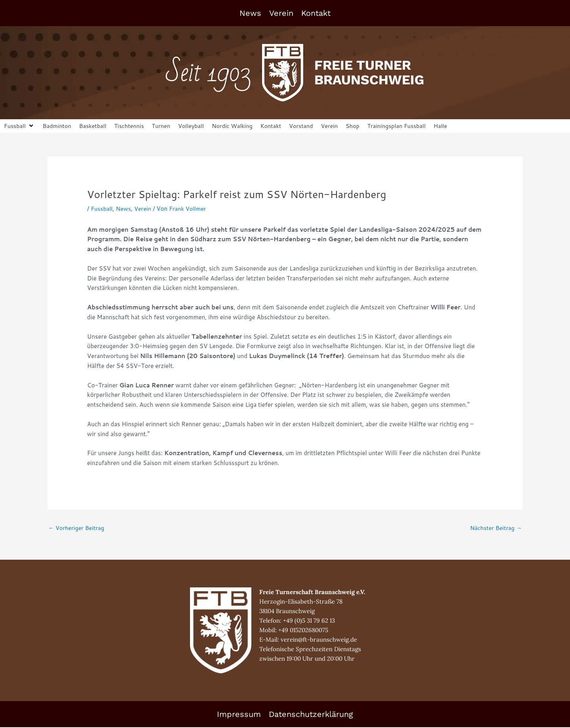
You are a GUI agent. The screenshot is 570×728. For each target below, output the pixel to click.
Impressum (239, 715)
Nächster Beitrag (495, 529)
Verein (281, 13)
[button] (20, 126)
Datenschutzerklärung (311, 715)
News (250, 13)
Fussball (102, 209)
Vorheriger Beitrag (78, 529)
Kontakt (316, 13)
